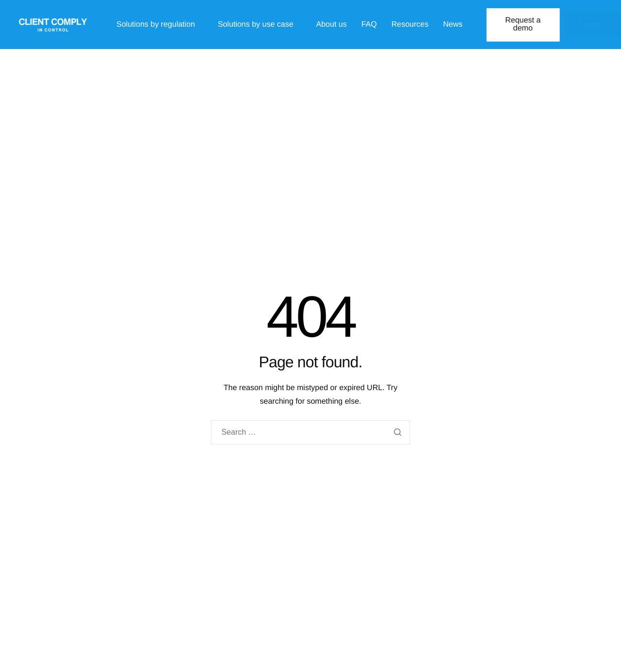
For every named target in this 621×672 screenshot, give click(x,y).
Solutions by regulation (160, 25)
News (453, 25)
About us (332, 25)
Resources (410, 25)
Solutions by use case (260, 25)
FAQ (369, 25)
